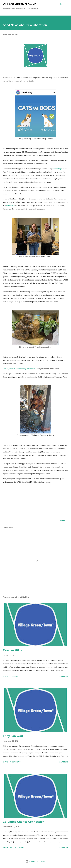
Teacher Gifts (12, 650)
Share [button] (63, 520)
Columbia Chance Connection (24, 822)
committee (11, 206)
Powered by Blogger (36, 861)
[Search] (61, 4)
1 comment (15, 676)
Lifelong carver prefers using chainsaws (19, 369)
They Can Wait (13, 736)
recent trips (57, 169)
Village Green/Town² (19, 4)
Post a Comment (18, 848)
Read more (63, 676)
